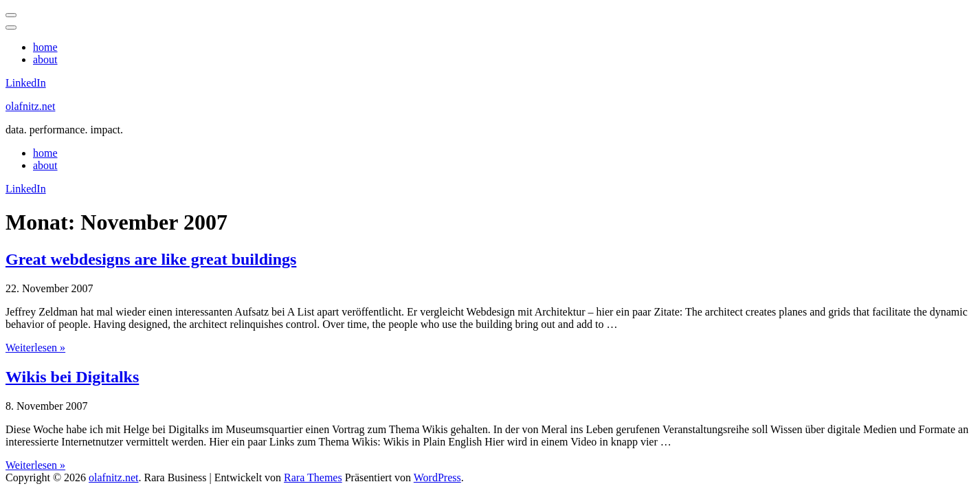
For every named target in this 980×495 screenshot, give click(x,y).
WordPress (437, 477)
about (45, 59)
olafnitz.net (30, 106)
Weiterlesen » (35, 348)
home (45, 47)
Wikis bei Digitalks (72, 377)
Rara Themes (313, 477)
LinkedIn (26, 83)
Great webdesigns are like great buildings (151, 259)
